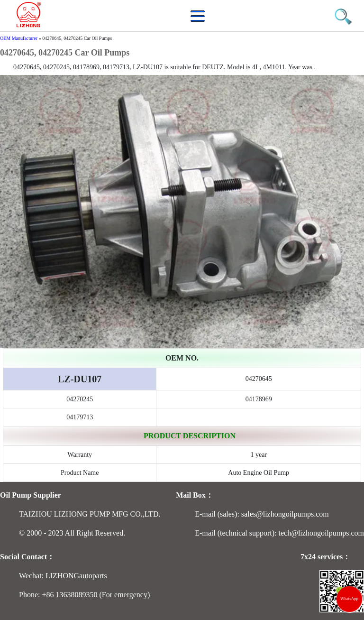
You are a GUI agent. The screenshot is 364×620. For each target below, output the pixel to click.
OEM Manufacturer (19, 38)
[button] (200, 21)
